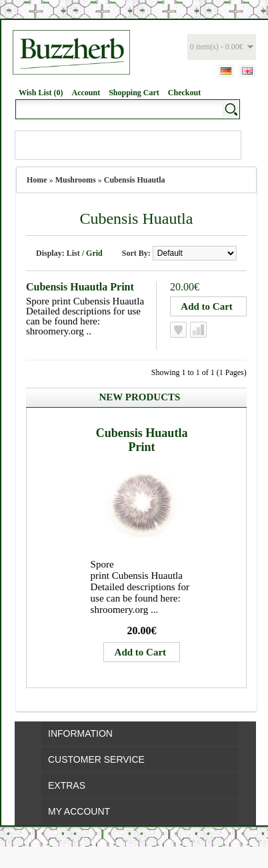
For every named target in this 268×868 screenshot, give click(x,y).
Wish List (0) (41, 93)
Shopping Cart (134, 93)
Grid (94, 253)
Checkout (184, 93)
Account (86, 93)
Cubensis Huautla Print (80, 287)
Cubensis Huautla (135, 180)
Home (37, 180)
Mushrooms (76, 180)
